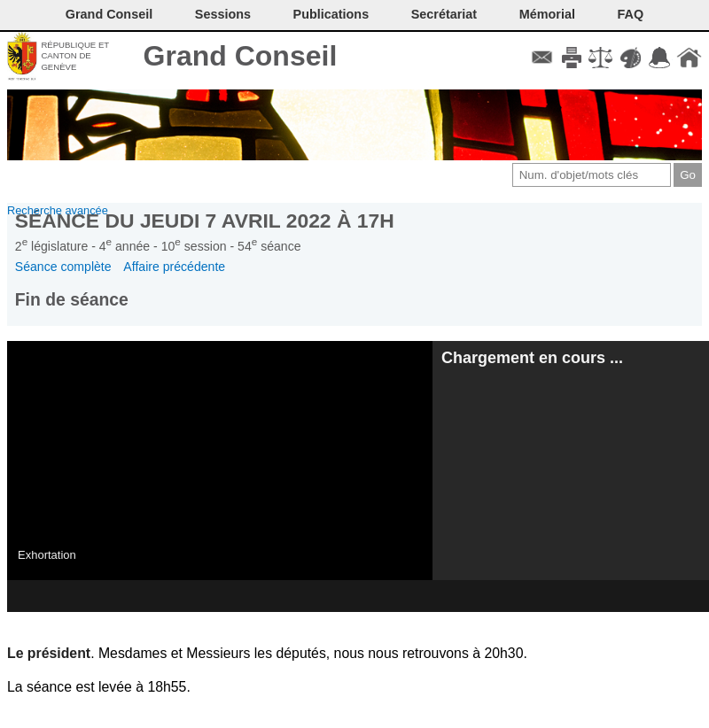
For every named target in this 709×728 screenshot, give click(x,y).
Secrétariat (444, 14)
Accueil (689, 58)
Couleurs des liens (631, 58)
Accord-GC (660, 58)
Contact (542, 58)
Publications (331, 14)
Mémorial (547, 14)
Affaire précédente (174, 267)
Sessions (223, 14)
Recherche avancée (58, 210)
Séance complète (63, 267)
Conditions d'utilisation (600, 58)
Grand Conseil (241, 56)
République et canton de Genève (75, 56)
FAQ (631, 14)
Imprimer (571, 58)
